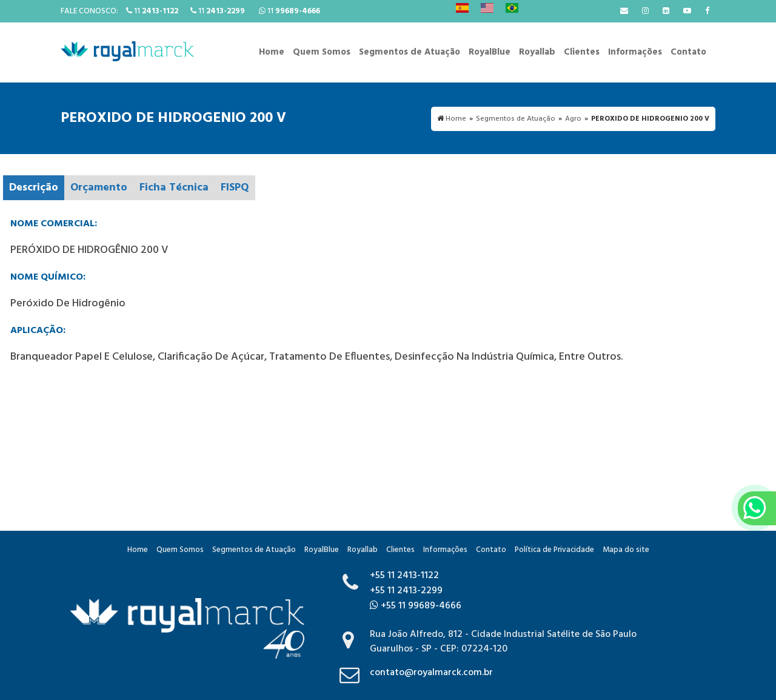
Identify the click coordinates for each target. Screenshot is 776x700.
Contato (688, 52)
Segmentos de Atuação (410, 52)
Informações (635, 52)
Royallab (537, 52)
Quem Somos (322, 52)
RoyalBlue (490, 52)
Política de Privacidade (554, 550)
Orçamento (99, 188)
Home (272, 52)
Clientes (582, 52)
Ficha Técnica (174, 188)
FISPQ (235, 188)
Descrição (34, 188)
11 (152, 11)
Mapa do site (626, 550)
